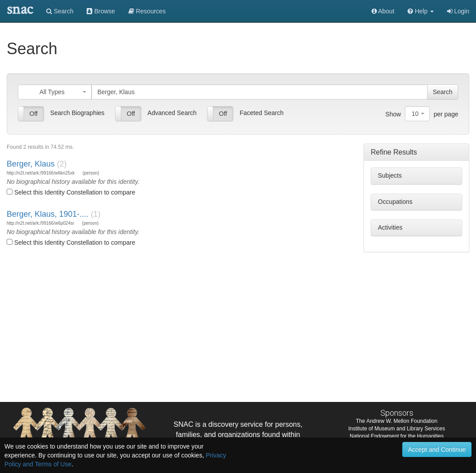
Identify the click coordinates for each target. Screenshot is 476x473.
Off (33, 114)
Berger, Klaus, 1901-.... (48, 214)
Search (60, 11)
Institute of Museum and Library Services (397, 429)
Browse (101, 11)
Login (458, 11)
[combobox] (55, 92)
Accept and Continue (437, 449)
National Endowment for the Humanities (397, 436)
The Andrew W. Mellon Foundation (397, 421)
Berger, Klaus (31, 164)
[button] (421, 11)
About (383, 11)
